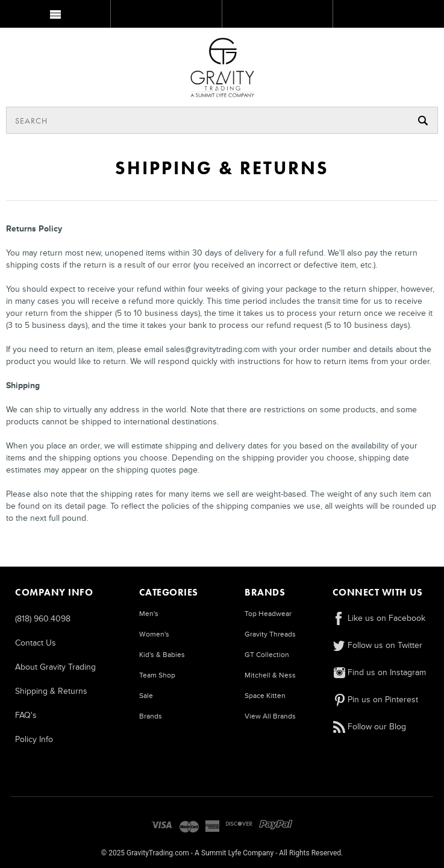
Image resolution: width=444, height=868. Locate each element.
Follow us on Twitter (377, 645)
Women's (154, 634)
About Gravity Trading (55, 667)
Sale (146, 696)
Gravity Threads (270, 634)
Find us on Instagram (379, 672)
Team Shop (157, 675)
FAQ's (26, 715)
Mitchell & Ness (270, 675)
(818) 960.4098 (43, 619)
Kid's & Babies (162, 655)
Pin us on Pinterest (375, 700)
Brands (151, 716)
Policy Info (34, 739)
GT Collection (267, 655)
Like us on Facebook (379, 618)
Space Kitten (265, 696)
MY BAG (387, 16)
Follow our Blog (369, 727)
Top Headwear (268, 614)
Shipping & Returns (51, 691)
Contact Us (36, 643)
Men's (149, 614)
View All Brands (270, 716)
